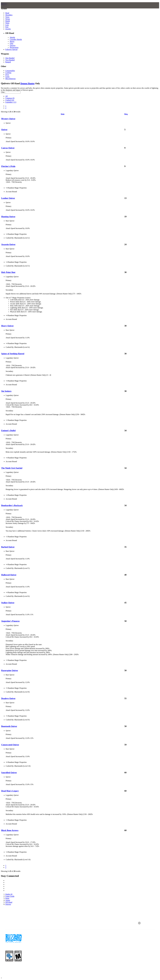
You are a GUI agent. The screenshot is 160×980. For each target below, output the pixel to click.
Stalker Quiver (8, 603)
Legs (7, 25)
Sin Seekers (6, 391)
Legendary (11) (11, 102)
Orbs (11, 43)
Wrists (8, 19)
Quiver (4, 130)
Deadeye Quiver (8, 698)
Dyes (7, 75)
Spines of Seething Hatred (13, 354)
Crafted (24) (10, 100)
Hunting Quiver (8, 217)
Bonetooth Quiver (9, 726)
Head (7, 13)
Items (4, 4)
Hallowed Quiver (9, 575)
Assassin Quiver (8, 244)
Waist (7, 23)
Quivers (13, 45)
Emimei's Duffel (8, 431)
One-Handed (10, 58)
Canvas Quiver (8, 148)
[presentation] (11, 8)
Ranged (8, 62)
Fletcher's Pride (8, 166)
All (6, 96)
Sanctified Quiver (9, 773)
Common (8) (10, 98)
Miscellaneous (10, 79)
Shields (12, 37)
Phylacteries (14, 47)
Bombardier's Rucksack (12, 505)
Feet (7, 27)
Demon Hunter (28, 83)
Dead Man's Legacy (10, 791)
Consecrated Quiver (10, 745)
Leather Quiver (8, 198)
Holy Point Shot (8, 272)
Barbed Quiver (8, 547)
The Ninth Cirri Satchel (12, 468)
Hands (8, 21)
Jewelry (8, 29)
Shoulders (9, 15)
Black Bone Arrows (10, 830)
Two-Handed (10, 60)
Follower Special (11, 49)
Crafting (8, 73)
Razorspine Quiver (10, 670)
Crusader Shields (16, 39)
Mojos (12, 41)
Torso (7, 17)
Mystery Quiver (8, 119)
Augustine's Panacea (10, 621)
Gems (7, 77)
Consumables (10, 71)
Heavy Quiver (7, 326)
